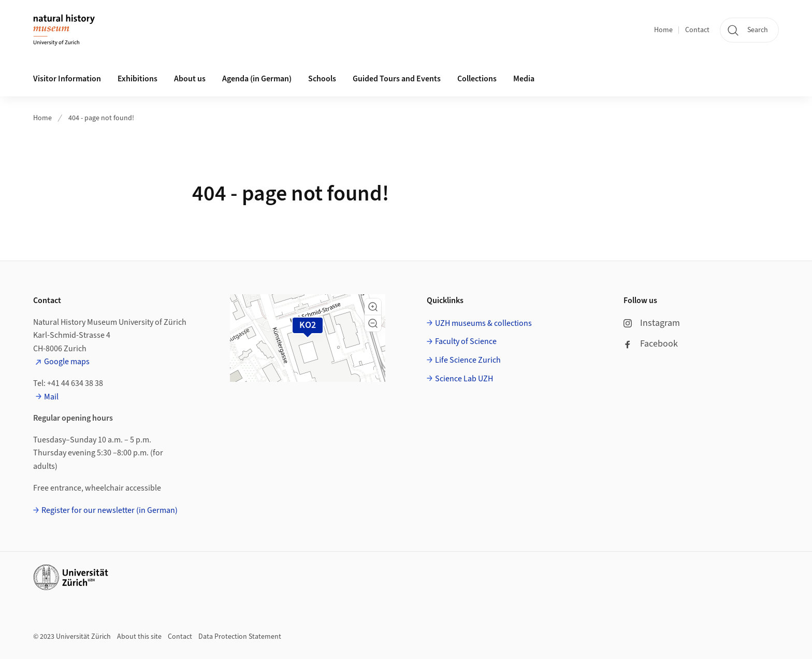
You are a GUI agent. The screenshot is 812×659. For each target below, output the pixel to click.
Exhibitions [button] (137, 79)
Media (524, 79)
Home (663, 30)
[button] (373, 307)
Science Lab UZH (464, 379)
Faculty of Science (466, 341)
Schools (322, 79)
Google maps (67, 362)
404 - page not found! (101, 118)
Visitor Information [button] (67, 79)
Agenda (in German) (257, 79)
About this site (139, 637)
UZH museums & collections (483, 323)
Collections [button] (477, 79)
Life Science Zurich (468, 360)
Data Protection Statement (240, 637)
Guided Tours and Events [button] (397, 79)
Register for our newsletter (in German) (110, 510)
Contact (697, 30)
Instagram (652, 323)
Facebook (651, 344)
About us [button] (190, 79)
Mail (51, 397)
